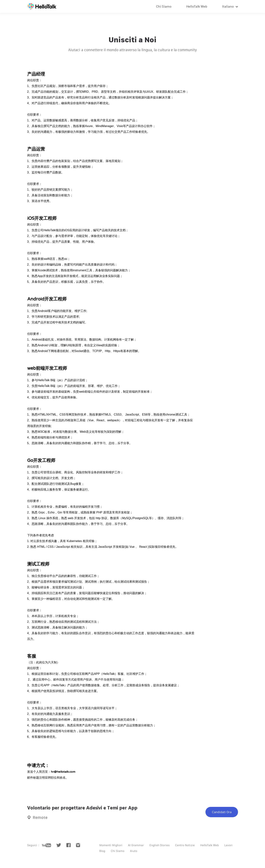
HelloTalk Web (197, 6)
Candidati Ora (222, 812)
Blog (102, 851)
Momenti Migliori (111, 845)
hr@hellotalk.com (63, 772)
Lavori (228, 845)
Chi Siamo (164, 6)
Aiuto (134, 851)
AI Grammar (136, 845)
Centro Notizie (185, 845)
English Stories (159, 845)
